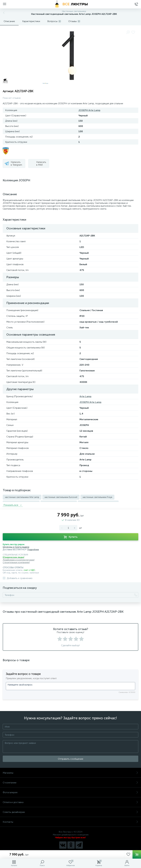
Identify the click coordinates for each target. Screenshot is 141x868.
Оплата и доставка (70, 800)
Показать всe (13, 503)
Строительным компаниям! (16, 561)
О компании (70, 781)
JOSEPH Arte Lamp (89, 110)
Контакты (70, 820)
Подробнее (33, 548)
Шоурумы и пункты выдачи (16, 545)
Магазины (70, 771)
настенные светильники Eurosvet (61, 497)
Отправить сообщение (71, 757)
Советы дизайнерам (70, 810)
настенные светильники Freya (97, 497)
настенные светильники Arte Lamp (22, 497)
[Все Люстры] (70, 4)
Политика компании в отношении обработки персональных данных (70, 849)
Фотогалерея (70, 791)
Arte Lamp (85, 396)
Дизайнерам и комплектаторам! (19, 558)
